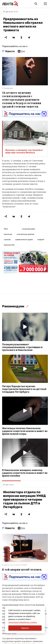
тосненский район (28, 229)
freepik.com (8, 88)
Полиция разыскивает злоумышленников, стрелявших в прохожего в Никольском (22, 347)
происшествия (9, 245)
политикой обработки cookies (23, 622)
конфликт (41, 240)
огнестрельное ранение (25, 234)
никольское (8, 234)
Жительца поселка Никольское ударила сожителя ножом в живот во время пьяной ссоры (25, 431)
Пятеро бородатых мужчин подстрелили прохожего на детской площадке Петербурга (24, 389)
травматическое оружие (24, 240)
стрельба (7, 240)
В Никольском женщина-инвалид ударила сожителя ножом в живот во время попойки (25, 473)
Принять (25, 628)
